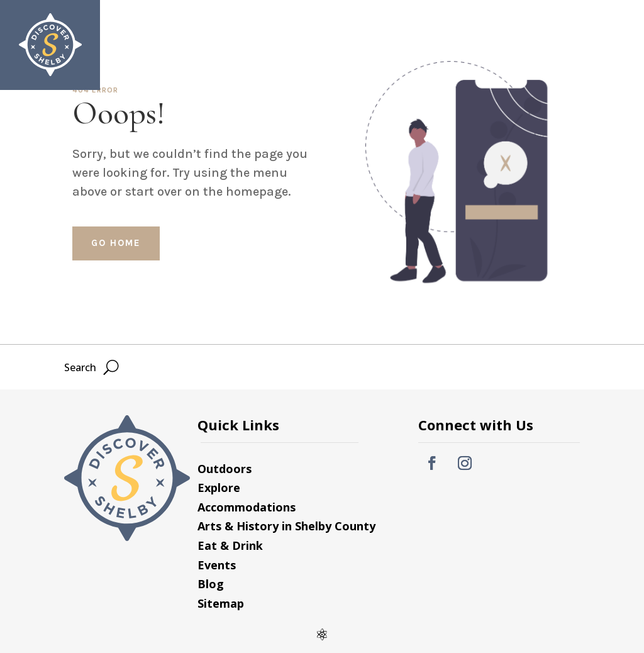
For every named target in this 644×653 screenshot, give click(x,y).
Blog (211, 584)
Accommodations (247, 507)
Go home (116, 243)
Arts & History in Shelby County (286, 526)
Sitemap (221, 603)
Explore (219, 488)
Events (217, 565)
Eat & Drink (230, 545)
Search (527, 39)
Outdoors (225, 469)
